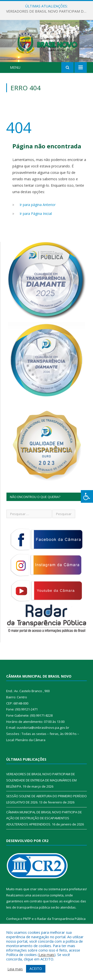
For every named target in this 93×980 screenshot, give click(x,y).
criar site (36, 895)
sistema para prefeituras (67, 895)
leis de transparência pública (28, 914)
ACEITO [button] (36, 969)
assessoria (40, 902)
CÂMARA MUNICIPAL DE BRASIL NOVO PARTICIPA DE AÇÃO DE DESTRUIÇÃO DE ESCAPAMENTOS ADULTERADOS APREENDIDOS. (44, 825)
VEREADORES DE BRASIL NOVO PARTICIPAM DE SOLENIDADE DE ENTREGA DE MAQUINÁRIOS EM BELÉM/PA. (48, 11)
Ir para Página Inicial (36, 220)
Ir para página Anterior (38, 211)
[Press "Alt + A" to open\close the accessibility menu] (87, 496)
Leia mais (47, 955)
